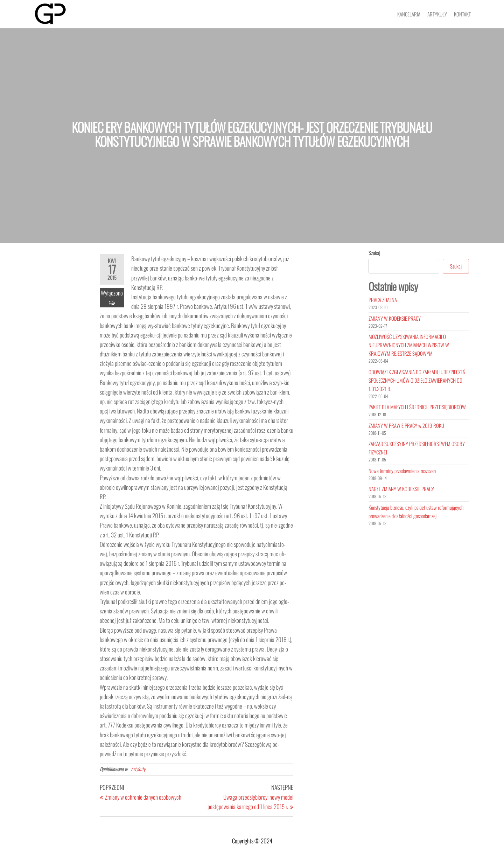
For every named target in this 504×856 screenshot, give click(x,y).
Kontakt (462, 14)
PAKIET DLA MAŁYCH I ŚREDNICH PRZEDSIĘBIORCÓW (417, 407)
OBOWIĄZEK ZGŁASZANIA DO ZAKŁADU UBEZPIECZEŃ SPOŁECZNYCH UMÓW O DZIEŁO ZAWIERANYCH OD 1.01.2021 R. (417, 380)
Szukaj (374, 253)
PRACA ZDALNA (383, 300)
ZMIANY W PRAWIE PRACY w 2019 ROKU (406, 425)
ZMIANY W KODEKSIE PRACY (395, 318)
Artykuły (437, 14)
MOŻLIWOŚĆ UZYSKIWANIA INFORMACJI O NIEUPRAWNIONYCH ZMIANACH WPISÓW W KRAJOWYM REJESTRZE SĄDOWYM (409, 345)
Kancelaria (409, 14)
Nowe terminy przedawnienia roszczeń (402, 471)
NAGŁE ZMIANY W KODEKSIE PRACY (401, 489)
